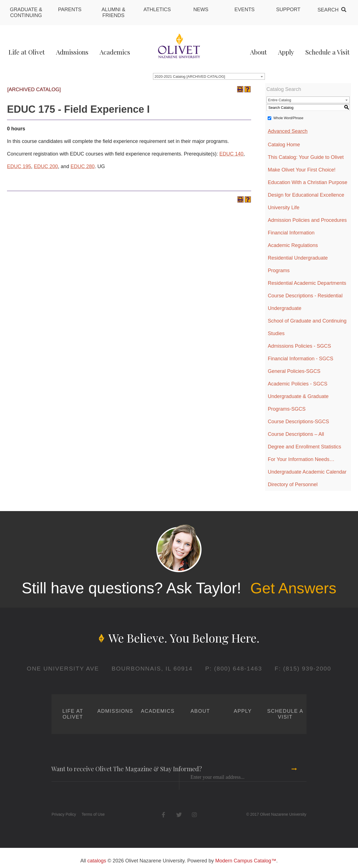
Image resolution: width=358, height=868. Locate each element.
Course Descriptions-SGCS (299, 422)
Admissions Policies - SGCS (300, 346)
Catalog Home (284, 145)
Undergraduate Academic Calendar (307, 472)
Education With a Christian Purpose (308, 182)
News (201, 10)
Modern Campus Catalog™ (246, 861)
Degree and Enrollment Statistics (305, 447)
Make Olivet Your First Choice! (302, 170)
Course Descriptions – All (296, 434)
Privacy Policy (64, 814)
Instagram (194, 815)
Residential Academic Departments (307, 283)
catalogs (97, 861)
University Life (284, 208)
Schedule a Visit (327, 52)
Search (328, 10)
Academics (115, 52)
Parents (70, 10)
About (258, 52)
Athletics (157, 10)
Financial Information (291, 233)
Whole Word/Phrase (288, 118)
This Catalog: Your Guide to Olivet (306, 157)
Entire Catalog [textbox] (280, 100)
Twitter (179, 815)
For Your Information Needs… (301, 459)
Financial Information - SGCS (301, 359)
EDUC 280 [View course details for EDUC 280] (83, 166)
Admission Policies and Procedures (307, 220)
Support (288, 10)
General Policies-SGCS (294, 371)
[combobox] (209, 76)
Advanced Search (288, 131)
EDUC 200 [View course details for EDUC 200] (46, 166)
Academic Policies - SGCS (298, 384)
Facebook (163, 815)
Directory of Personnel (293, 484)
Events (244, 10)
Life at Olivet (27, 52)
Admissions (72, 52)
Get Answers (293, 588)
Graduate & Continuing (26, 12)
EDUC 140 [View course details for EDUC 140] (231, 154)
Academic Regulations (293, 245)
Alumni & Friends (113, 12)
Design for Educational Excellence (306, 195)
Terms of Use (93, 814)
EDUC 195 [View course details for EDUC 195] (19, 166)
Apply (286, 52)
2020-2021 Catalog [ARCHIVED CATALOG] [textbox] (190, 77)
